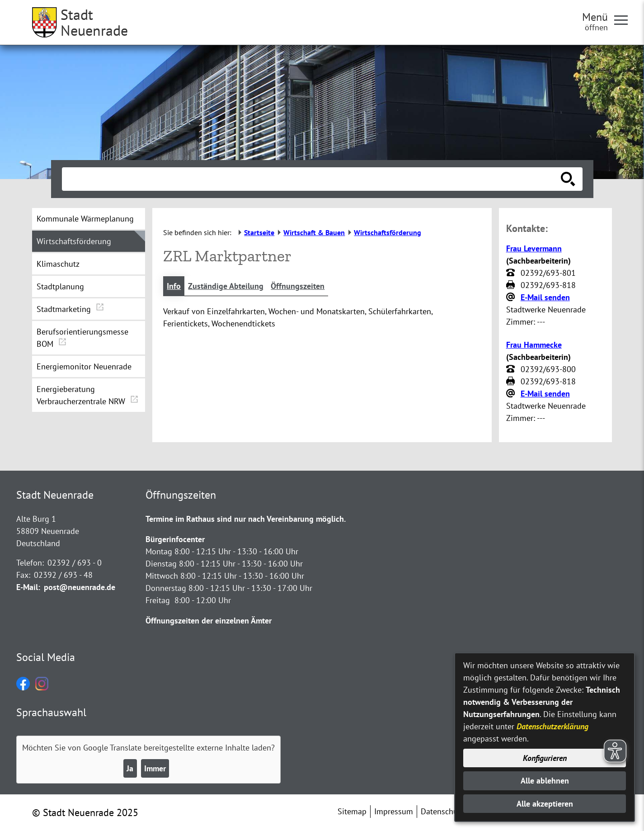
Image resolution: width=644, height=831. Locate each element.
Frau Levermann (534, 248)
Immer (155, 768)
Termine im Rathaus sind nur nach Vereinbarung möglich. (246, 519)
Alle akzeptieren (545, 804)
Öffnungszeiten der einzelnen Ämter (209, 621)
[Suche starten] (568, 179)
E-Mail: (28, 587)
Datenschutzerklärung (552, 726)
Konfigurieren (545, 758)
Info (174, 286)
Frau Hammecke (534, 345)
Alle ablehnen (545, 781)
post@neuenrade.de (80, 587)
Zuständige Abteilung (226, 286)
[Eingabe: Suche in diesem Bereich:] (312, 179)
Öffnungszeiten (298, 286)
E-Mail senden (545, 297)
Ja (130, 768)
